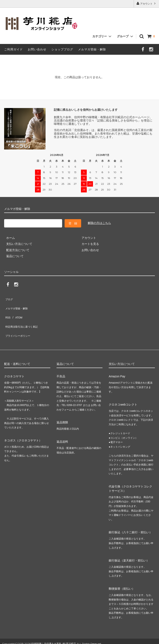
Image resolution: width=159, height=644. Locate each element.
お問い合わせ (37, 49)
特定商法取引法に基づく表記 (23, 316)
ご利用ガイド (13, 49)
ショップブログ (62, 49)
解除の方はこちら (99, 223)
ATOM (16, 310)
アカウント (146, 3)
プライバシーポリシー (19, 322)
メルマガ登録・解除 (92, 49)
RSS (7, 310)
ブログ (8, 298)
